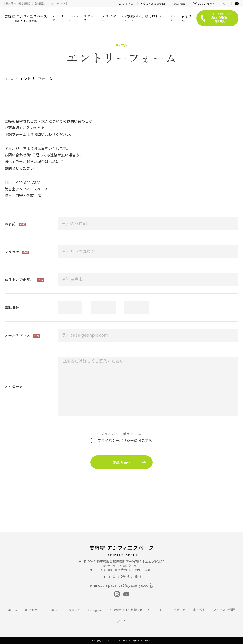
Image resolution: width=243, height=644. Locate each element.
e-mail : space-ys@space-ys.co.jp (122, 585)
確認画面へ (121, 462)
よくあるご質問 (153, 4)
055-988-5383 (28, 182)
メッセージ (14, 386)
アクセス (126, 4)
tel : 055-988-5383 (122, 576)
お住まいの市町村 (20, 280)
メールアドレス (18, 335)
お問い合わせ (204, 4)
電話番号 (12, 307)
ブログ (173, 18)
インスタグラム (107, 18)
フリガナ (12, 252)
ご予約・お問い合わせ (220, 18)
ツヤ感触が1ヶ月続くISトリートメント (143, 18)
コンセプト (58, 18)
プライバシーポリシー (119, 434)
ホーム (13, 610)
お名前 (11, 224)
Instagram (95, 610)
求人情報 (180, 4)
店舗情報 (187, 18)
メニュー (74, 18)
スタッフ (88, 18)
